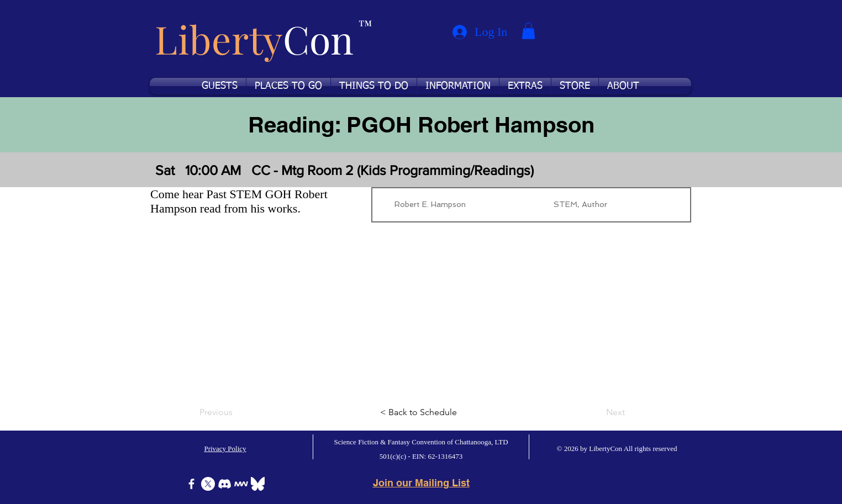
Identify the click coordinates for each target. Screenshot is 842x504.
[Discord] (225, 484)
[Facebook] (191, 484)
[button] (528, 31)
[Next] (597, 412)
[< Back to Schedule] (421, 412)
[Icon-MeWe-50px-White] (241, 484)
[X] (208, 484)
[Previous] (236, 412)
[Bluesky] (258, 484)
